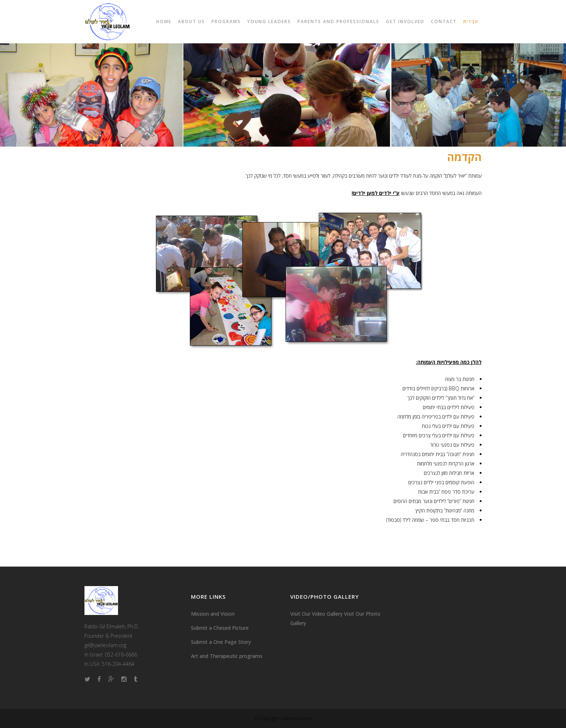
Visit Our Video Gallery (316, 614)
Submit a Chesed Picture (220, 628)
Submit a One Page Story (221, 642)
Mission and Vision (213, 614)
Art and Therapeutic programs (227, 656)
